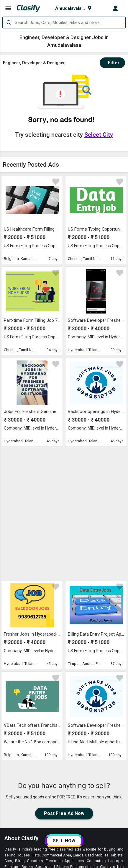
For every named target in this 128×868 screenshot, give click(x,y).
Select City (99, 135)
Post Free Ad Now (64, 685)
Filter (112, 63)
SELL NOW (64, 841)
